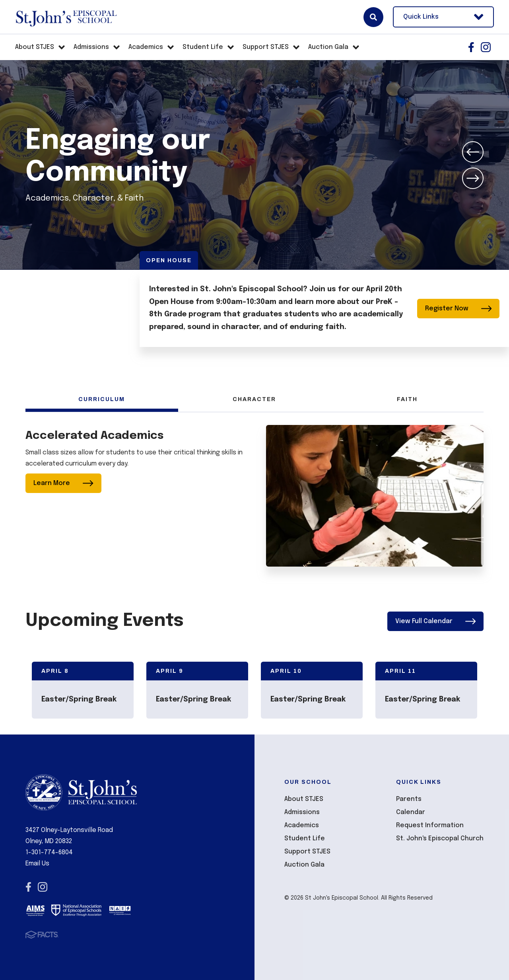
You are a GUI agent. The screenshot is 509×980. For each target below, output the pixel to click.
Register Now (458, 309)
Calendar (411, 812)
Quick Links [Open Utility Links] (443, 17)
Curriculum (102, 399)
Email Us (37, 864)
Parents (409, 799)
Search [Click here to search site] (373, 17)
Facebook (471, 47)
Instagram (486, 47)
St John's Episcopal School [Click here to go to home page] (66, 17)
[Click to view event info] (83, 690)
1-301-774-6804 (49, 852)
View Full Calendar (436, 621)
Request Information (430, 825)
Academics (302, 825)
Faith (407, 399)
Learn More (63, 483)
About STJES (304, 799)
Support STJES (307, 852)
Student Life (305, 839)
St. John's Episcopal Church (440, 839)
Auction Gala (304, 865)
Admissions (302, 812)
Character (254, 399)
